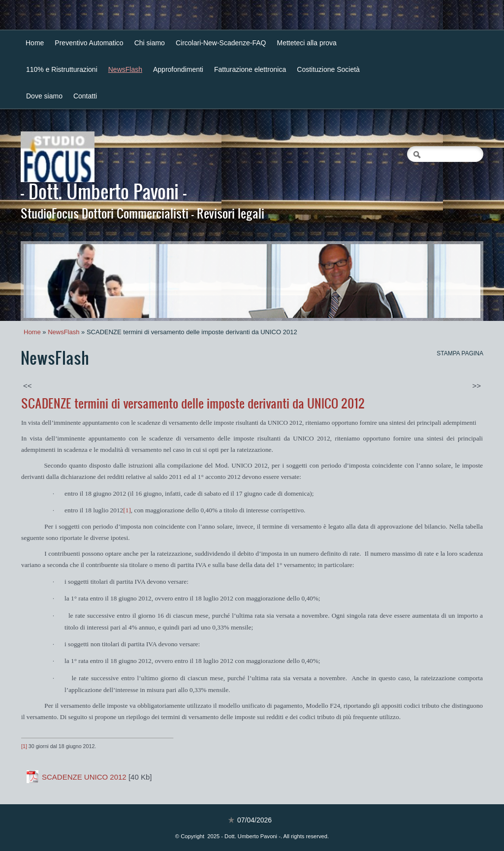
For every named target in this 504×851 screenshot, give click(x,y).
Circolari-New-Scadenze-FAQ (221, 43)
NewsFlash (125, 69)
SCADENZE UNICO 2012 (84, 777)
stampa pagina (460, 353)
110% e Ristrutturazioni (62, 69)
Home (35, 43)
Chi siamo (150, 43)
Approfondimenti (178, 69)
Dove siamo (44, 96)
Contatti (85, 96)
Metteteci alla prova (307, 43)
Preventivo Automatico (89, 43)
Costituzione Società (328, 69)
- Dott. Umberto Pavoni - (104, 191)
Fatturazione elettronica (250, 69)
